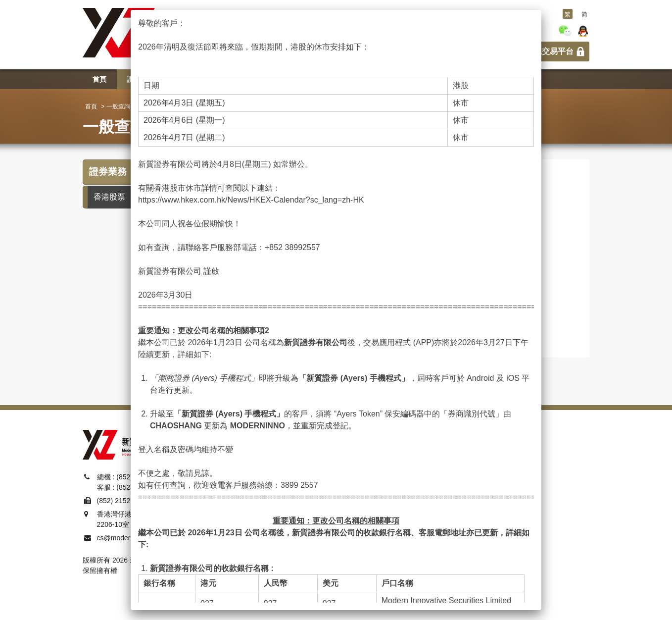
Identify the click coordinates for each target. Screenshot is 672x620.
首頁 (91, 106)
